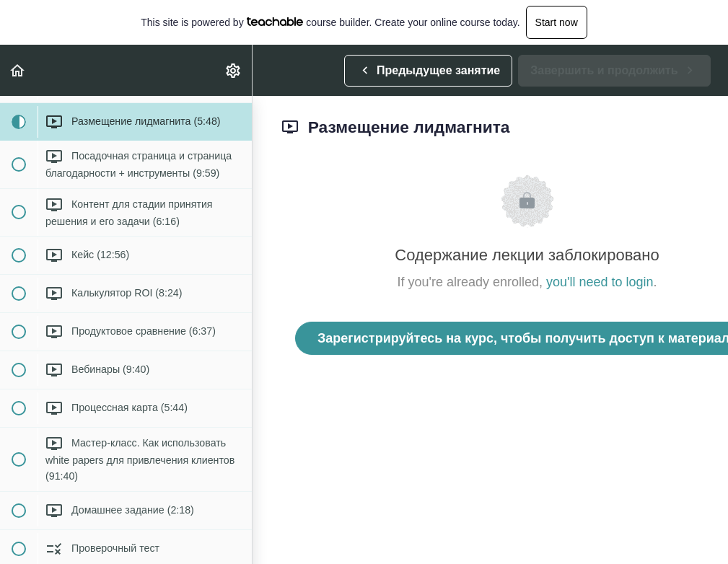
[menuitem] (234, 70)
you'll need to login (600, 282)
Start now (557, 22)
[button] (18, 70)
